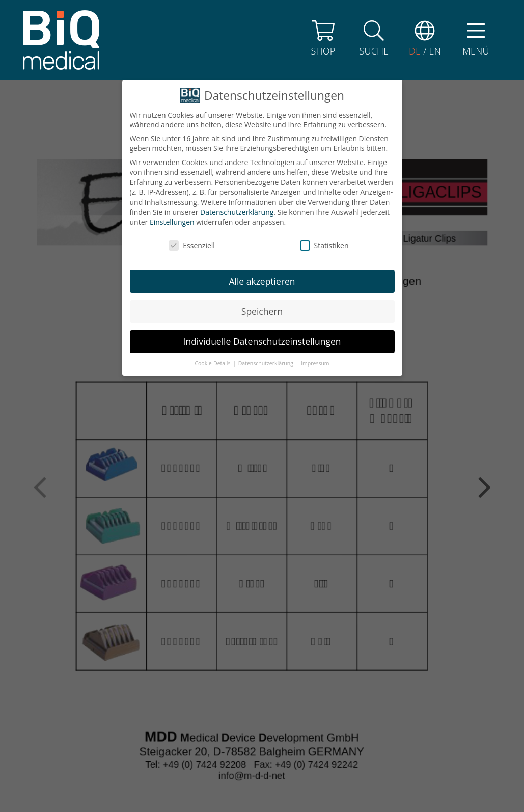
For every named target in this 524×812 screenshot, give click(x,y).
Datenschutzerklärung (237, 132)
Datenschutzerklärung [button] (267, 283)
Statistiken (324, 165)
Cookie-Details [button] (213, 283)
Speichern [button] (262, 231)
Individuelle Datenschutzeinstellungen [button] (262, 261)
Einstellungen (172, 142)
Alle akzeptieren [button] (262, 201)
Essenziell (192, 165)
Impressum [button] (315, 283)
